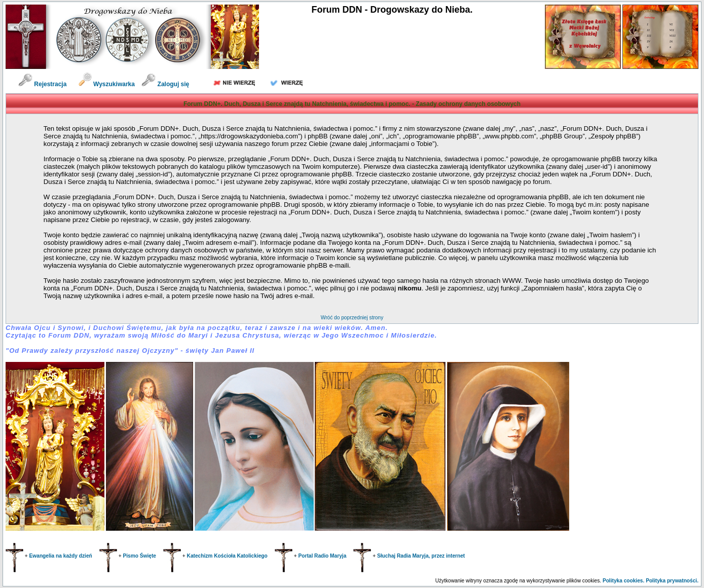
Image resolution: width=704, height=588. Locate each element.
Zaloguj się (165, 84)
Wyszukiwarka (108, 84)
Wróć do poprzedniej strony (352, 318)
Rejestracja (42, 84)
